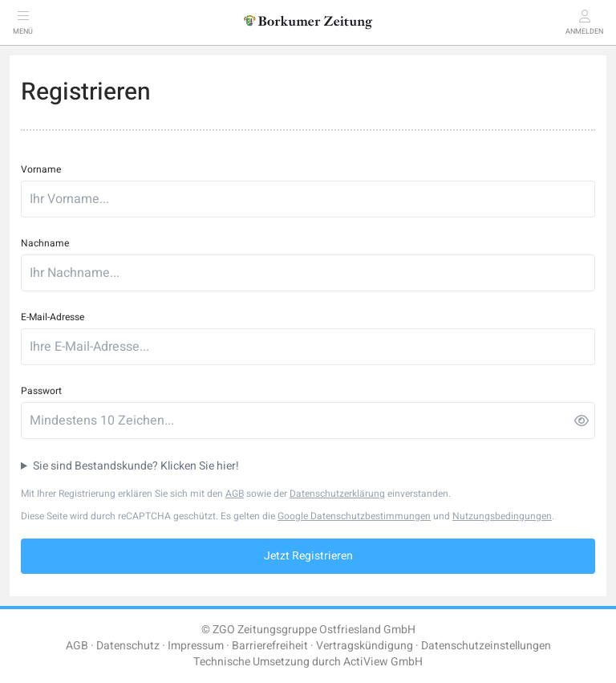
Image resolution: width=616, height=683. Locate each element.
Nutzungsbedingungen (502, 516)
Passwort (41, 391)
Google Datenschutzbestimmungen (354, 516)
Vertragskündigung (365, 646)
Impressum (196, 646)
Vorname (41, 169)
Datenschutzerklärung (337, 494)
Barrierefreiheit (270, 646)
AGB (235, 494)
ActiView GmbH (383, 662)
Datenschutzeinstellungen (486, 646)
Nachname (45, 243)
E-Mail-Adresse (53, 317)
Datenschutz (128, 646)
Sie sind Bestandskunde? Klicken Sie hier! (136, 466)
